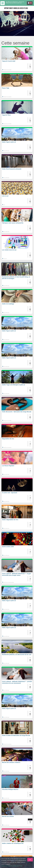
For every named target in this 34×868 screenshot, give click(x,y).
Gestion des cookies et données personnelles (12, 866)
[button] (17, 59)
